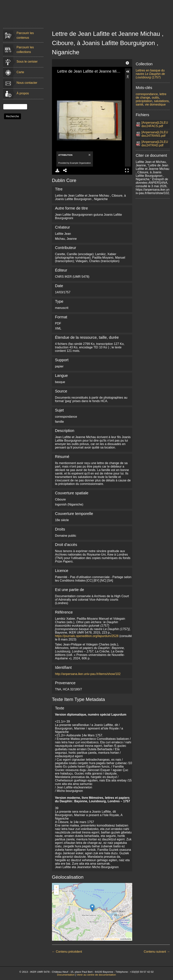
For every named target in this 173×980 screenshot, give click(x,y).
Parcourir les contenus (25, 35)
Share (65, 170)
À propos (23, 93)
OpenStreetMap (112, 939)
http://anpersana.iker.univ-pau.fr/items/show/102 (88, 674)
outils (155, 98)
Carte (20, 72)
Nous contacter (27, 83)
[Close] (89, 155)
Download (57, 170)
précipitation (144, 101)
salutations (161, 101)
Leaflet (97, 939)
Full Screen (127, 170)
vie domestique (155, 104)
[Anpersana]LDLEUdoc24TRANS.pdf (155, 134)
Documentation (66, 975)
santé (139, 104)
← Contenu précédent (67, 952)
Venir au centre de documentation (96, 975)
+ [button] (56, 887)
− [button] (56, 892)
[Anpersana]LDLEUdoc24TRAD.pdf (155, 144)
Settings (127, 63)
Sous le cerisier (27, 62)
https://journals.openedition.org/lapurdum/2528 (87, 636)
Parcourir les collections (25, 50)
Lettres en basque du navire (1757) (150, 74)
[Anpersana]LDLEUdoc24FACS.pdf (155, 124)
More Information (128, 77)
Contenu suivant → (157, 952)
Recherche (13, 116)
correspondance (147, 94)
